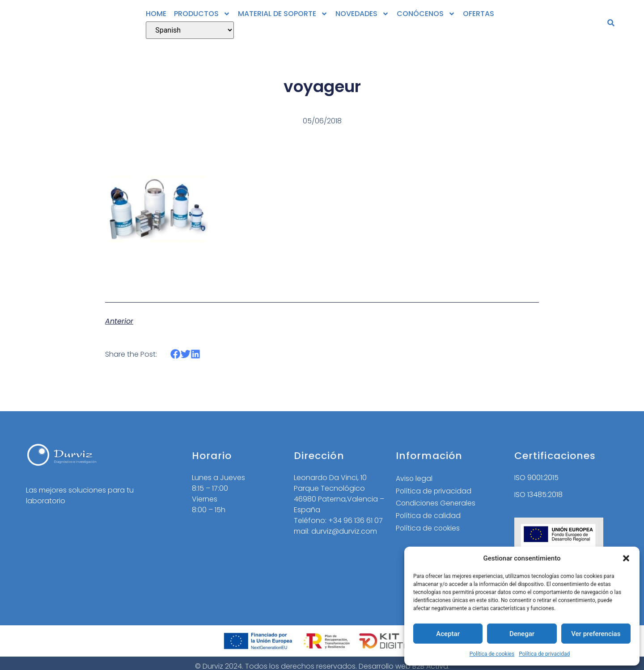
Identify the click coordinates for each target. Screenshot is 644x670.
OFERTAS (479, 14)
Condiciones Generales (437, 504)
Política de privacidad (544, 654)
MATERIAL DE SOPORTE (283, 14)
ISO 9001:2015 (536, 478)
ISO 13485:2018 (538, 495)
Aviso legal (414, 478)
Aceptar (448, 634)
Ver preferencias (596, 634)
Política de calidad (428, 516)
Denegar (522, 634)
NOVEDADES (362, 14)
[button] (626, 558)
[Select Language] (190, 30)
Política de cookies (492, 654)
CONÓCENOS (426, 14)
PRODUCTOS (202, 14)
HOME (156, 14)
